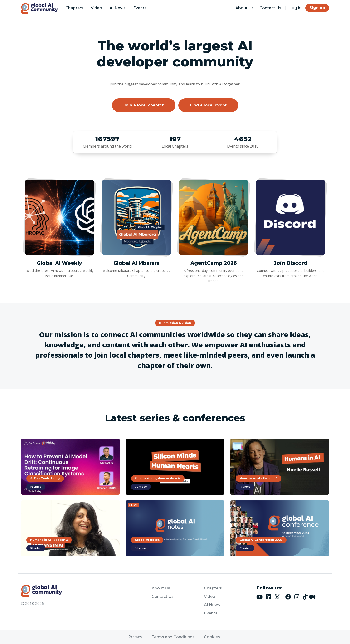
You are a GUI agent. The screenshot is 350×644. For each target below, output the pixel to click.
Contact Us (270, 8)
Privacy (135, 637)
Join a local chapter (144, 105)
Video (96, 8)
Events (140, 8)
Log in (295, 8)
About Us (245, 8)
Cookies (212, 637)
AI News (118, 8)
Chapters (74, 8)
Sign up (317, 8)
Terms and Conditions (173, 637)
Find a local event (208, 105)
